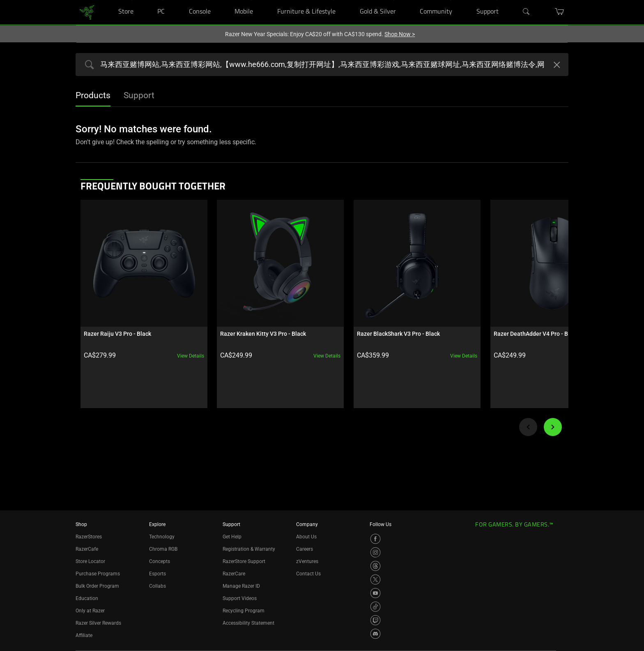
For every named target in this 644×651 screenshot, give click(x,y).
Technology (162, 537)
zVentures (307, 561)
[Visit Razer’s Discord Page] (375, 634)
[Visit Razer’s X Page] (375, 579)
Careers (305, 549)
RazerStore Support (244, 561)
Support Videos (240, 598)
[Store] (132, 0)
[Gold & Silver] (394, 0)
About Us (306, 537)
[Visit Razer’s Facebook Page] (375, 539)
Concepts (160, 561)
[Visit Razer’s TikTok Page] (375, 607)
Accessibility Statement (248, 623)
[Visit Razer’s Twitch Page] (375, 620)
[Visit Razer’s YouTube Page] (375, 593)
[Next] (553, 413)
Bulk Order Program (97, 586)
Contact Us (308, 574)
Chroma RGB (163, 549)
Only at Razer (90, 611)
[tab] (93, 96)
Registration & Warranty (249, 549)
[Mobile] (251, 0)
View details (177, 342)
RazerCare (234, 574)
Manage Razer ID (241, 586)
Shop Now (400, 34)
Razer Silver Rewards (98, 623)
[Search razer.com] (322, 65)
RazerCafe (87, 549)
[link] (87, 12)
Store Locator (90, 561)
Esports (158, 574)
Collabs (158, 586)
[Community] (450, 0)
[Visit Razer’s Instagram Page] (375, 552)
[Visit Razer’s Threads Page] (375, 566)
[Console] (209, 0)
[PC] (163, 0)
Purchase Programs (98, 574)
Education (87, 598)
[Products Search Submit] (87, 65)
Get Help (232, 537)
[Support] (497, 0)
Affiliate (84, 635)
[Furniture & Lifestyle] (334, 0)
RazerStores (89, 537)
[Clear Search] (556, 66)
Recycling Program (244, 611)
